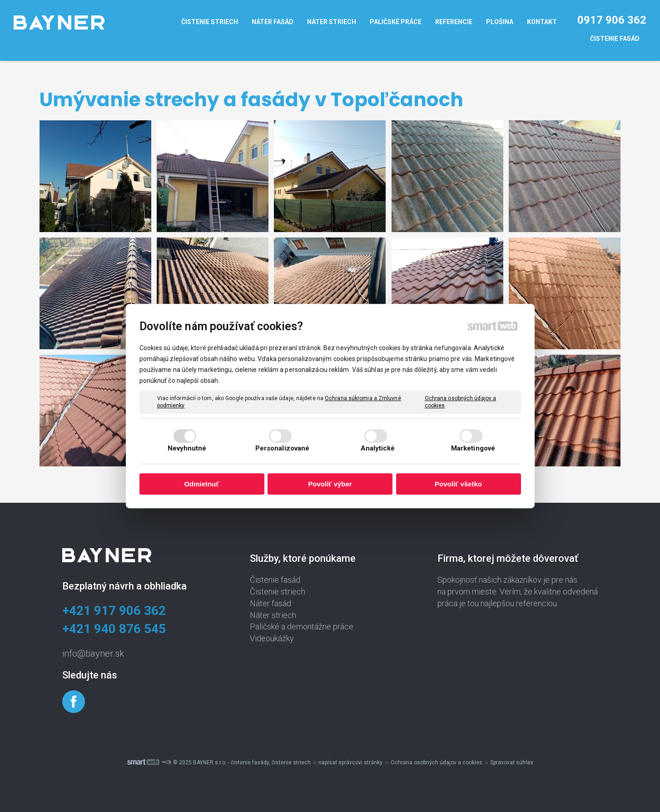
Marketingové (473, 448)
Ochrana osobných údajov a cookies (461, 402)
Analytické (378, 448)
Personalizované (283, 448)
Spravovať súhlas (512, 762)
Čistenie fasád (275, 580)
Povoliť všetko (458, 484)
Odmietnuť (201, 484)
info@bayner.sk (93, 654)
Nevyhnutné (187, 448)
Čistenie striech (278, 592)
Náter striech (273, 615)
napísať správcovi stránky (350, 762)
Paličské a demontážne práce (302, 626)
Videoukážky (272, 638)
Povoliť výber (330, 484)
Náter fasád (270, 603)
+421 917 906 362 (114, 611)
